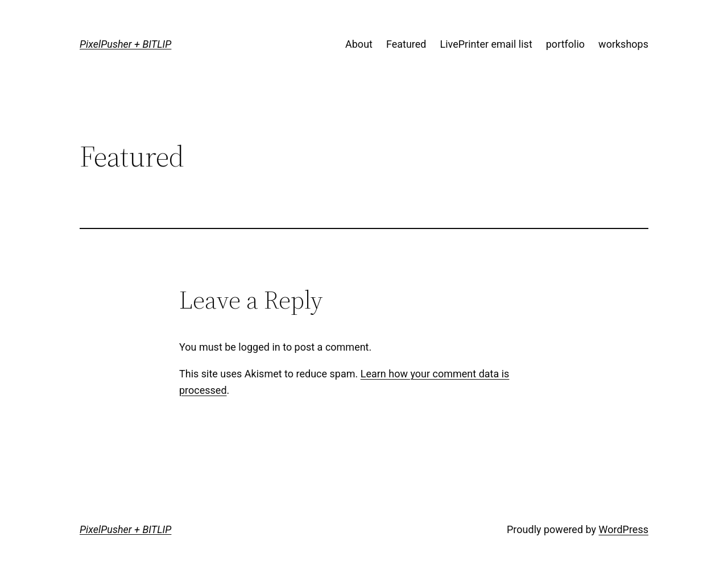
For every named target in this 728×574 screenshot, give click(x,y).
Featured (406, 44)
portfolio (565, 44)
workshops (623, 44)
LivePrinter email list (486, 44)
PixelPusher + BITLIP (125, 44)
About (359, 44)
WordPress (624, 529)
